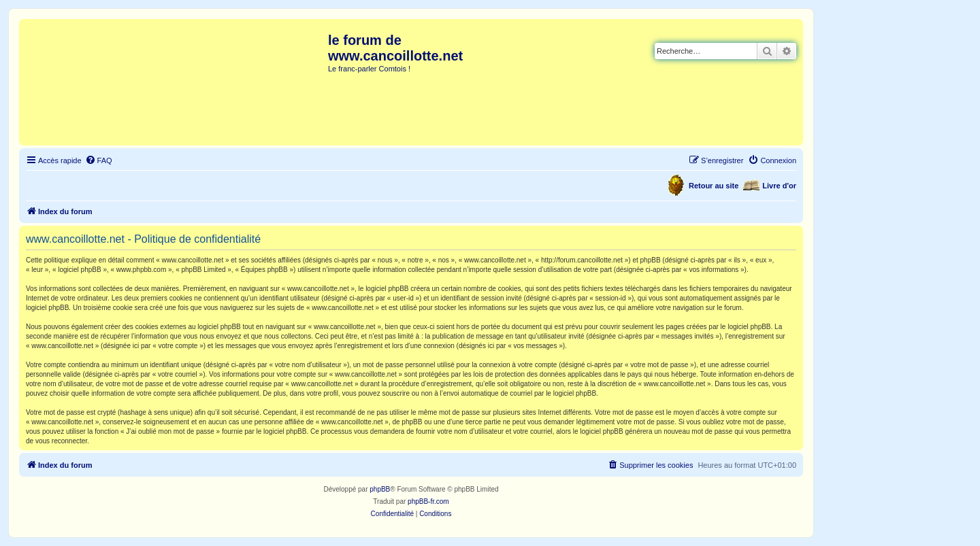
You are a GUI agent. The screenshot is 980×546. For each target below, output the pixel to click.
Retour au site (714, 186)
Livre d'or (779, 186)
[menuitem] (99, 160)
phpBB (380, 489)
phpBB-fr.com (428, 501)
